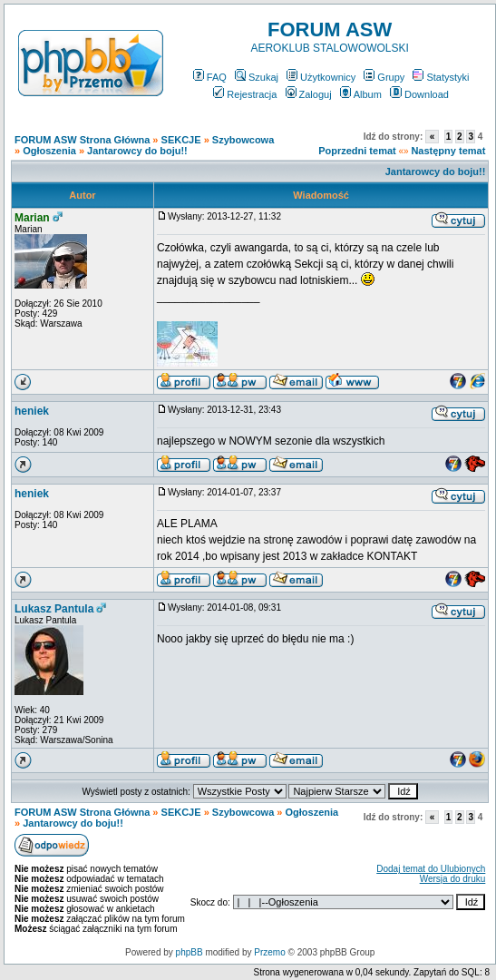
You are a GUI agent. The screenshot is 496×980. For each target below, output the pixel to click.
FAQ (210, 77)
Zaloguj (309, 94)
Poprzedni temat (357, 151)
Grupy (384, 77)
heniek (32, 411)
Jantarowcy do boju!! (137, 151)
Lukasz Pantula (54, 609)
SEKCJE (181, 140)
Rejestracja (245, 94)
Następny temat (448, 151)
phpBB (190, 952)
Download (419, 94)
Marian (32, 218)
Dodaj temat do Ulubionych (431, 869)
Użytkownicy (321, 77)
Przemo (269, 952)
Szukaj (257, 77)
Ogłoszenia (49, 151)
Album (361, 94)
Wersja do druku (453, 879)
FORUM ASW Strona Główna (82, 140)
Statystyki (441, 77)
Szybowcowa (243, 140)
